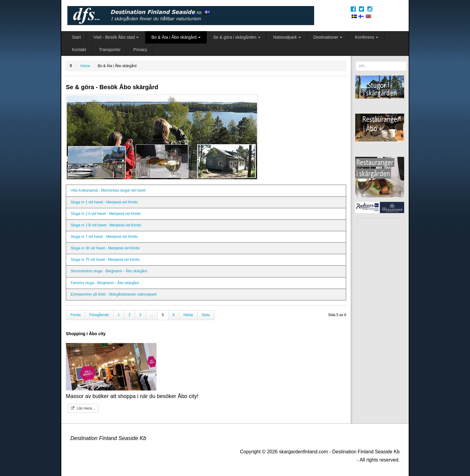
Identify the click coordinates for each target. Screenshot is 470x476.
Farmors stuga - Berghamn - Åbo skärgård (105, 283)
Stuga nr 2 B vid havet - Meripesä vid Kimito (106, 225)
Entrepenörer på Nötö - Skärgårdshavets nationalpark (114, 294)
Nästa (188, 315)
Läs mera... (83, 408)
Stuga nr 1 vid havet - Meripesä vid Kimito (104, 202)
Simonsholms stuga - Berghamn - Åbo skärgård (109, 271)
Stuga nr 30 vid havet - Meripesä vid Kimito (105, 248)
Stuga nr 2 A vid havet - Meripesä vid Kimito (106, 214)
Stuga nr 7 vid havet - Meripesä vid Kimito (104, 237)
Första (76, 315)
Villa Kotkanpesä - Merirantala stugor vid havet (108, 190)
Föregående (99, 315)
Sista (206, 315)
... (152, 315)
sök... (355, 61)
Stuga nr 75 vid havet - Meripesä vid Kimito (105, 260)
